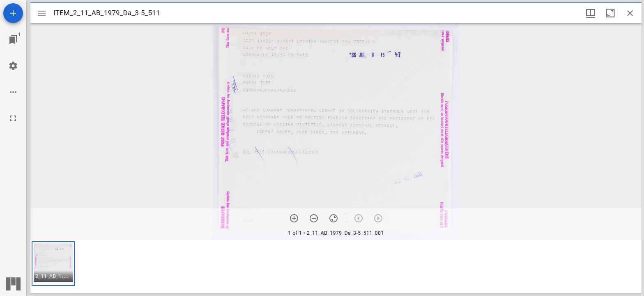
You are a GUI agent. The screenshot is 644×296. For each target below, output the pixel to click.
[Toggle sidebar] (42, 13)
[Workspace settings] (13, 66)
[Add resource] (13, 13)
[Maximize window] (610, 13)
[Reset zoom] (333, 218)
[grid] (336, 267)
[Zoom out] (314, 218)
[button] (53, 264)
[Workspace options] (13, 92)
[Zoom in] (294, 218)
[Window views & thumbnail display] (591, 13)
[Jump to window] (13, 39)
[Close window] (630, 13)
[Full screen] (13, 118)
